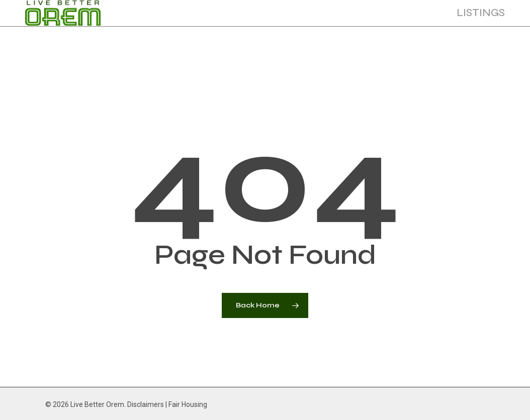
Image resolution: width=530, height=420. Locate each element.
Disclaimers (146, 404)
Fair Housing (188, 404)
